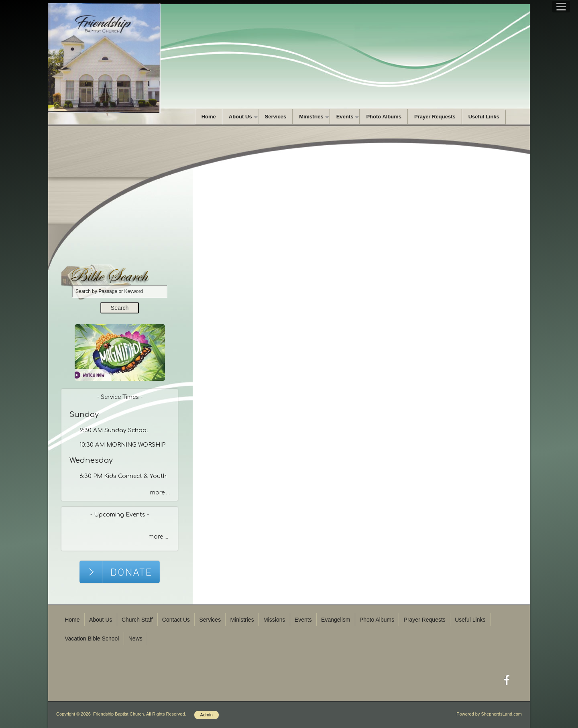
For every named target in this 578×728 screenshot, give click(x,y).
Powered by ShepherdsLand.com (489, 714)
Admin (207, 715)
